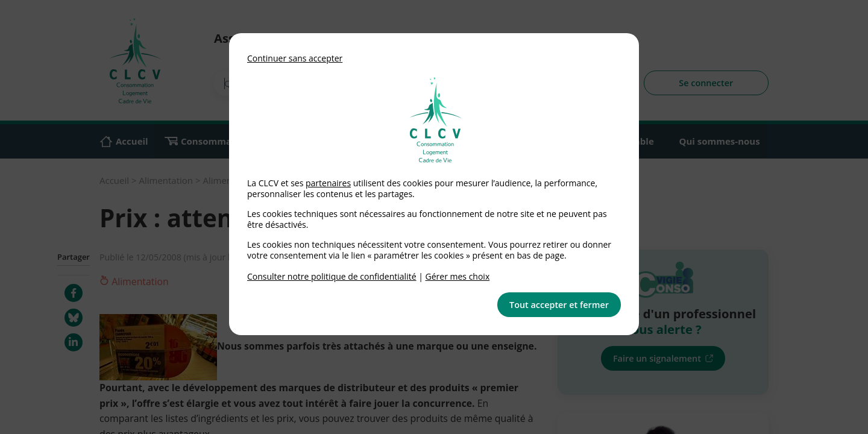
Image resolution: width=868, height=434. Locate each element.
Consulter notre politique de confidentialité (332, 276)
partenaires (328, 183)
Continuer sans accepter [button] (295, 58)
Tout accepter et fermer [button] (559, 305)
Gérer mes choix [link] (458, 276)
